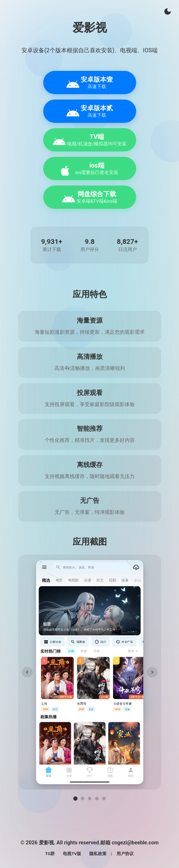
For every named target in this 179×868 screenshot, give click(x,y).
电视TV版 (72, 854)
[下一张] (152, 672)
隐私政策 (98, 854)
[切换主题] (168, 11)
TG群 (50, 854)
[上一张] (27, 672)
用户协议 (125, 854)
